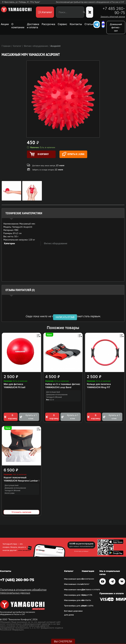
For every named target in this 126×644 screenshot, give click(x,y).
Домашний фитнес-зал (116, 27)
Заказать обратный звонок (113, 17)
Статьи (89, 24)
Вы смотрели (63, 641)
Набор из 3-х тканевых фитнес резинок (68, 384)
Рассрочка (48, 24)
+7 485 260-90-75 (114, 11)
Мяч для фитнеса (13, 384)
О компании (18, 26)
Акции (5, 24)
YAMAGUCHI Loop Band (58, 387)
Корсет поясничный (15, 477)
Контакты (76, 24)
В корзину (10, 417)
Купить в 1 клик (73, 154)
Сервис (62, 24)
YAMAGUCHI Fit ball (15, 387)
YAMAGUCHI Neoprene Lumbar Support (26, 481)
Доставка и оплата (33, 26)
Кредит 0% (87, 595)
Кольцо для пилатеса (99, 384)
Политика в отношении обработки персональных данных (23, 591)
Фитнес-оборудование (56, 243)
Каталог (86, 584)
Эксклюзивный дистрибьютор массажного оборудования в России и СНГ (90, 2)
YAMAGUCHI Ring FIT (99, 387)
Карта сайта (88, 606)
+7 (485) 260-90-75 (17, 580)
